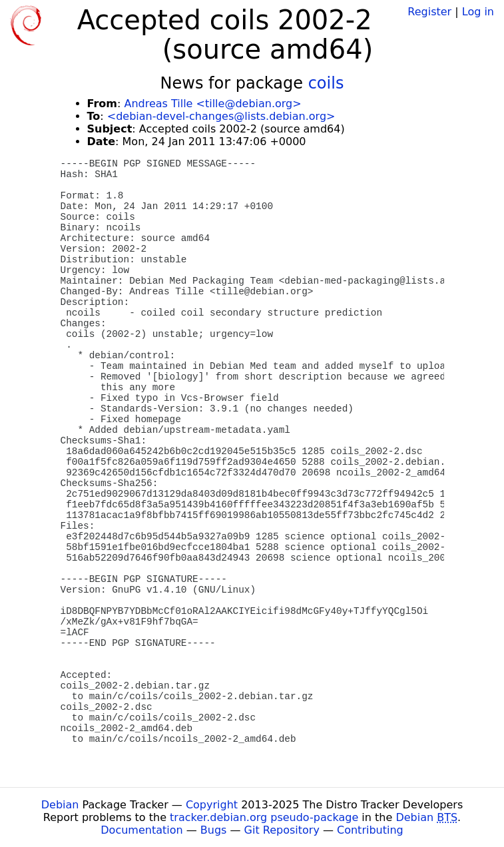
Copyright (212, 805)
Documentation (141, 830)
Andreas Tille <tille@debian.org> (212, 104)
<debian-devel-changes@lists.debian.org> (221, 116)
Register (429, 12)
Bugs (214, 830)
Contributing (370, 830)
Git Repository (282, 830)
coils (326, 83)
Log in (478, 12)
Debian (60, 805)
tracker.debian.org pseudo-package (264, 817)
